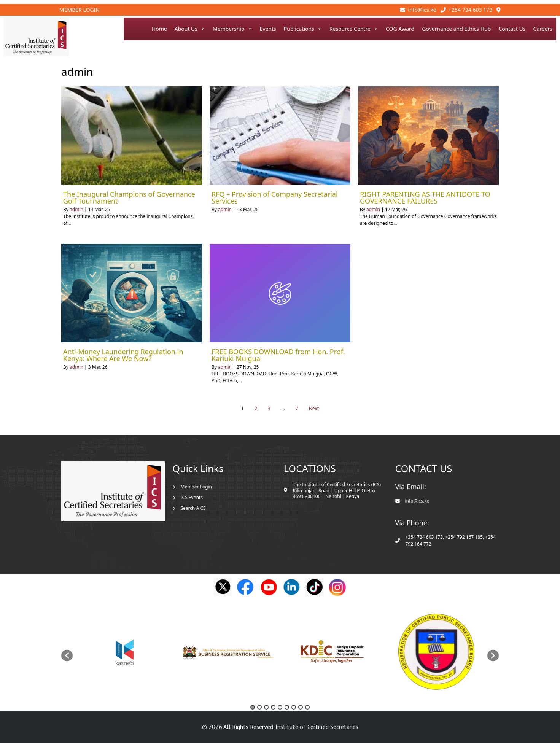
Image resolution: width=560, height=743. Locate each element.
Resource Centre (354, 29)
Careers (543, 29)
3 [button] (266, 707)
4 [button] (273, 707)
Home (159, 29)
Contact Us (512, 29)
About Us (190, 29)
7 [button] (294, 707)
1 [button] (253, 707)
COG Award (400, 29)
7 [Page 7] (297, 408)
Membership (232, 29)
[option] (125, 652)
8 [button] (301, 707)
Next (314, 408)
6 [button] (287, 707)
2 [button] (259, 707)
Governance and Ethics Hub (456, 29)
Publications (303, 29)
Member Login (80, 10)
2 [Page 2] (256, 408)
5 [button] (280, 707)
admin (76, 209)
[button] (67, 655)
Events (268, 29)
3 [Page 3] (269, 408)
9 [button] (307, 707)
